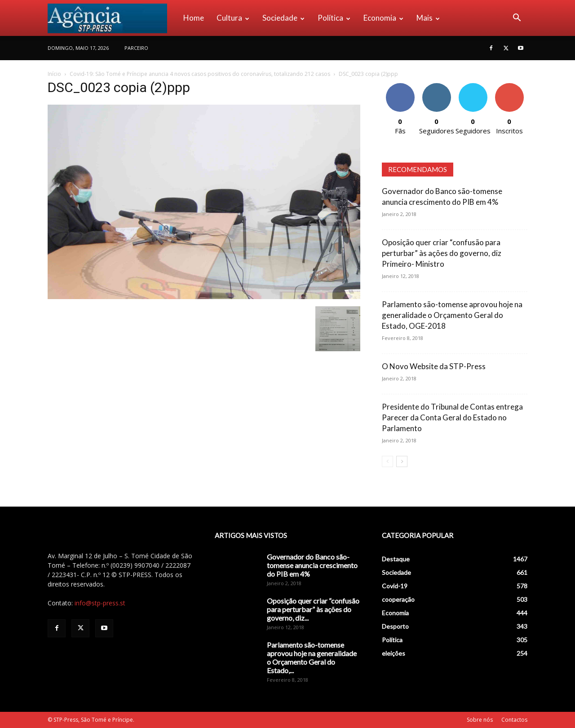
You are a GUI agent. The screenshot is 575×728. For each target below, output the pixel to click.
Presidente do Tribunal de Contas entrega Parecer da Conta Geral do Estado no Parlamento (452, 417)
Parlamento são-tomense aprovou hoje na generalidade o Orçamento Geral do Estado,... (312, 657)
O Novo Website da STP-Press (434, 366)
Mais (428, 18)
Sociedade (283, 18)
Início (54, 74)
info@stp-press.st (100, 603)
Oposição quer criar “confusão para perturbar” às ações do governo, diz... (313, 609)
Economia (383, 18)
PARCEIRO (136, 48)
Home (194, 18)
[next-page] (402, 461)
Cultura (233, 18)
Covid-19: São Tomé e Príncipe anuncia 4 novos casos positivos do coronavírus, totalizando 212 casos (200, 74)
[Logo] (112, 18)
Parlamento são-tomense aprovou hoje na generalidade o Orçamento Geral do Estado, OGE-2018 (452, 315)
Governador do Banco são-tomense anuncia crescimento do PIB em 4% (312, 565)
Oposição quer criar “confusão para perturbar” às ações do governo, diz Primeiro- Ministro (442, 253)
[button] (517, 19)
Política (334, 18)
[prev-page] (387, 461)
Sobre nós (480, 720)
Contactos (514, 720)
